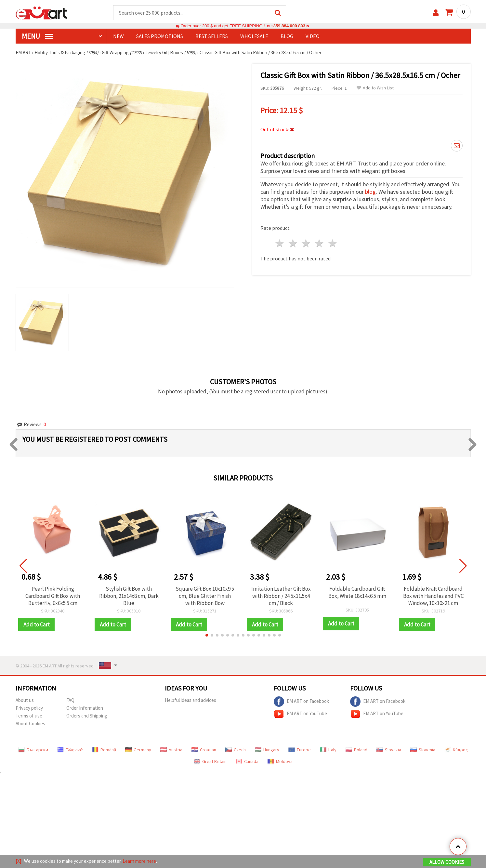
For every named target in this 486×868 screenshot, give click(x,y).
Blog (287, 36)
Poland (356, 750)
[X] (18, 861)
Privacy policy (29, 708)
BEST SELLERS (212, 36)
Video (313, 36)
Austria (171, 750)
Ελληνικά (70, 750)
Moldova (280, 761)
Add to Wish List (375, 88)
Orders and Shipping (87, 716)
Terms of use (29, 716)
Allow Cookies (447, 862)
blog (370, 192)
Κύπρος (456, 750)
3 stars (306, 243)
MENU (37, 36)
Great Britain (210, 761)
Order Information (85, 708)
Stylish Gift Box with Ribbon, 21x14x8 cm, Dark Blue (129, 596)
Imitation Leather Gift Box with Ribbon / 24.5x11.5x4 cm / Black (281, 596)
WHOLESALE (254, 36)
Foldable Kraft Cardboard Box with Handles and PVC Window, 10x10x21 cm (433, 596)
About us (25, 700)
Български (33, 750)
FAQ (70, 700)
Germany (138, 750)
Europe (300, 750)
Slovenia (423, 750)
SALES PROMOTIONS (160, 36)
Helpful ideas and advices (190, 700)
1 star (280, 243)
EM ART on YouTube (300, 714)
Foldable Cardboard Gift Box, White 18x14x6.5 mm (357, 592)
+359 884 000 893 (288, 26)
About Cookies (30, 723)
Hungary (267, 750)
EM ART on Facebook (301, 702)
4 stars (320, 243)
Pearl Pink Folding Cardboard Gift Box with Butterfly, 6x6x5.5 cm (53, 596)
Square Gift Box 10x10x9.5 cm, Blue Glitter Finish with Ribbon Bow (205, 596)
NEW (118, 36)
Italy (328, 750)
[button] (207, 635)
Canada (247, 761)
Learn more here (139, 861)
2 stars (293, 243)
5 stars (333, 243)
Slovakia (389, 750)
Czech (236, 750)
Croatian (204, 750)
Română (104, 750)
